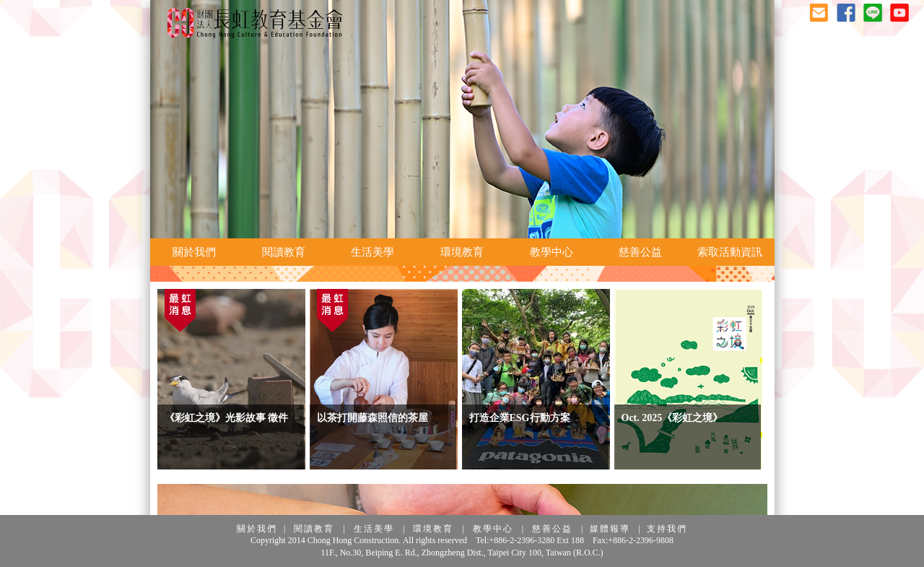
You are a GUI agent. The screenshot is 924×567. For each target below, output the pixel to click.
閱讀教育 (314, 529)
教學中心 (493, 529)
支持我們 (667, 529)
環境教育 (433, 529)
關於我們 (257, 529)
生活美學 (374, 529)
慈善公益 (552, 529)
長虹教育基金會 (255, 23)
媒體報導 (610, 529)
